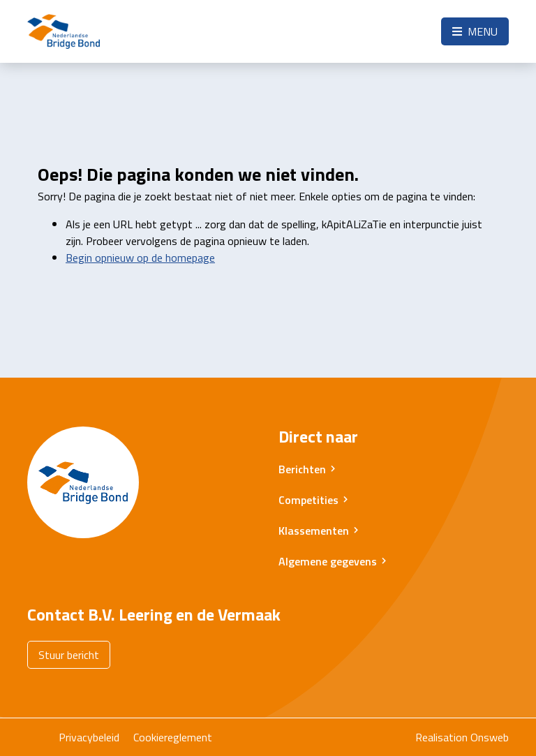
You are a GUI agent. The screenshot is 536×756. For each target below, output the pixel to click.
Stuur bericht (69, 655)
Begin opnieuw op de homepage (140, 258)
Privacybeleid (89, 737)
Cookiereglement (173, 737)
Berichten (302, 469)
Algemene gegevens (328, 561)
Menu (475, 31)
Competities (308, 500)
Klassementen (314, 531)
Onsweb (490, 737)
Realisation (441, 737)
